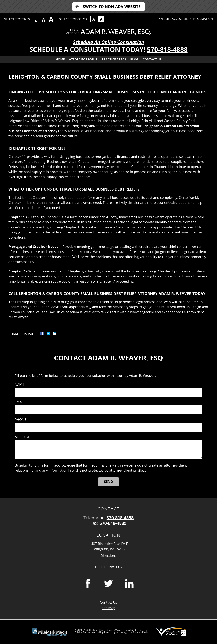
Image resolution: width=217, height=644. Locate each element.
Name (19, 385)
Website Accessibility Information (186, 19)
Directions (108, 556)
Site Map (109, 608)
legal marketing (108, 632)
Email (19, 402)
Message (22, 437)
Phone (20, 420)
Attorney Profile (83, 59)
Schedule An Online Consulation (108, 42)
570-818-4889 (113, 523)
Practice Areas (114, 59)
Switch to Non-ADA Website (112, 7)
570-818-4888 (167, 49)
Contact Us (152, 59)
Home (60, 59)
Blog (134, 59)
